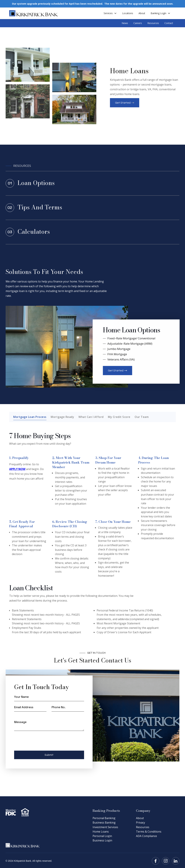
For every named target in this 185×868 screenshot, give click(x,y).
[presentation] (40, 743)
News (125, 23)
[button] (110, 13)
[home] (34, 13)
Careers (138, 23)
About (142, 13)
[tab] (30, 417)
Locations (128, 13)
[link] (93, 183)
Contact (169, 23)
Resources (153, 23)
